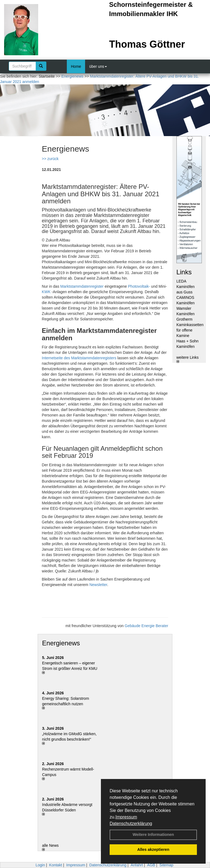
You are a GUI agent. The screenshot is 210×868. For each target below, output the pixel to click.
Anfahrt (137, 865)
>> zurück (50, 159)
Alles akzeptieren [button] (153, 849)
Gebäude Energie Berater (146, 626)
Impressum (126, 817)
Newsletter (98, 585)
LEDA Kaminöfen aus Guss (186, 287)
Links (184, 272)
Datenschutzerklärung (131, 823)
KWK (46, 292)
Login (40, 865)
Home (76, 66)
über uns (98, 66)
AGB (151, 865)
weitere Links (188, 359)
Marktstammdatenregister (82, 286)
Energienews (61, 643)
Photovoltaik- (139, 286)
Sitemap (166, 865)
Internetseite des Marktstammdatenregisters (79, 358)
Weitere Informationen (153, 835)
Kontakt (55, 865)
